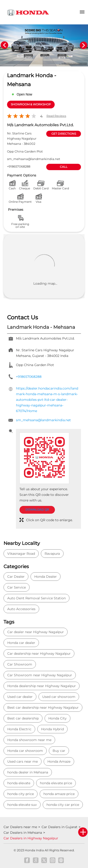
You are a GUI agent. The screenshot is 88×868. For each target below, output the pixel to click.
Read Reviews (56, 116)
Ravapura (52, 554)
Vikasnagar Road (21, 554)
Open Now (24, 94)
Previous (4, 45)
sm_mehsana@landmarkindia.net (34, 159)
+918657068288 (19, 166)
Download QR (37, 510)
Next (84, 45)
